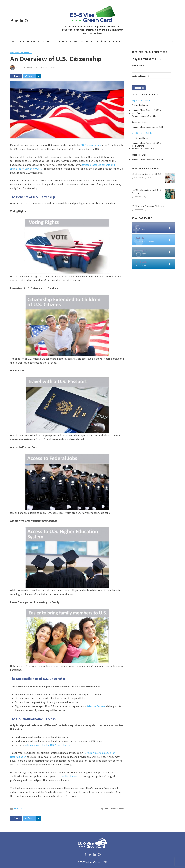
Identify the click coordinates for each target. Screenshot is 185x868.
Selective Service (96, 706)
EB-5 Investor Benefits (21, 52)
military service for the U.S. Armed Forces (47, 745)
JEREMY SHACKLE (27, 67)
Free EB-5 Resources (58, 41)
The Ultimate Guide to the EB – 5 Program (146, 192)
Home (22, 41)
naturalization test (68, 776)
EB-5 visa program (91, 145)
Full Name (138, 65)
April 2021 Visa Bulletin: (142, 133)
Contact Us (92, 41)
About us (79, 41)
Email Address (140, 76)
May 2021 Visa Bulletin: (142, 100)
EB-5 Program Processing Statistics (148, 206)
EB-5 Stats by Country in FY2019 (146, 174)
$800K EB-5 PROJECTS (112, 41)
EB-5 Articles (35, 41)
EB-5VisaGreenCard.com (91, 862)
